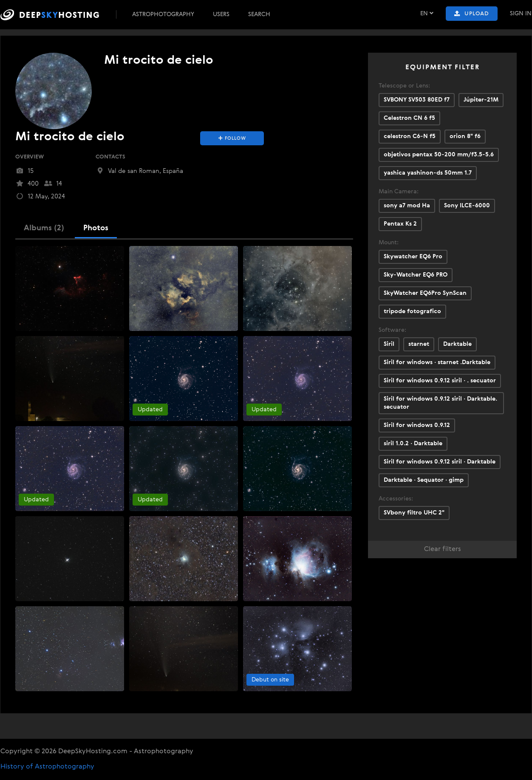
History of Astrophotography (47, 767)
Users (221, 14)
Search (259, 14)
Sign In (521, 14)
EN (427, 13)
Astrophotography (163, 14)
